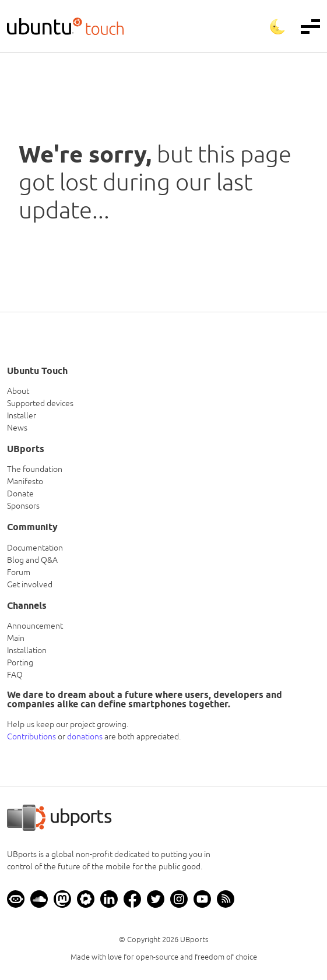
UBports (194, 940)
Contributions (31, 736)
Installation (27, 650)
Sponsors (23, 506)
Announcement (35, 626)
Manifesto (25, 481)
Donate (20, 493)
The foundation (35, 469)
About (18, 391)
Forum (19, 572)
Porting (20, 662)
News (17, 428)
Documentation (35, 548)
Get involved (30, 584)
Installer (22, 415)
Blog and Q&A (32, 560)
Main (16, 638)
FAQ (15, 675)
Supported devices (40, 403)
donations (85, 736)
